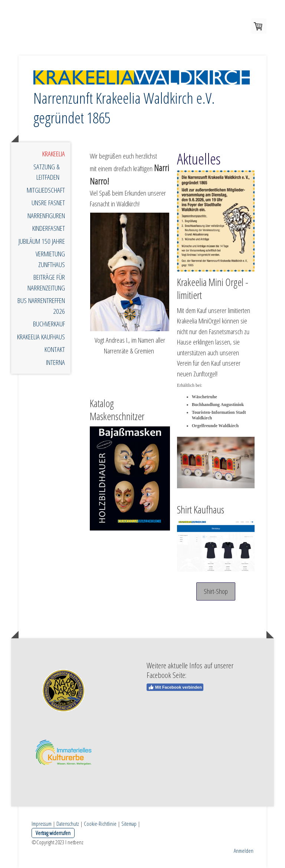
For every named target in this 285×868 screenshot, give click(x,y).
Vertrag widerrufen (53, 833)
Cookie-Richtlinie (100, 824)
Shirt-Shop (216, 591)
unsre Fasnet (48, 203)
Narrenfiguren (46, 216)
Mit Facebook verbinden (175, 687)
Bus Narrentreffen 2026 (41, 306)
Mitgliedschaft (46, 190)
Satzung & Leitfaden (46, 172)
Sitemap (129, 824)
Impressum (42, 824)
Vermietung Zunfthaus (50, 259)
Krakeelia (54, 154)
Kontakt (55, 349)
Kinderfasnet (49, 228)
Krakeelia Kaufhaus (41, 337)
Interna (55, 362)
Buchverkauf (49, 324)
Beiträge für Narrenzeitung (46, 282)
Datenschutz (68, 824)
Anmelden (244, 851)
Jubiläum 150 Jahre (42, 241)
